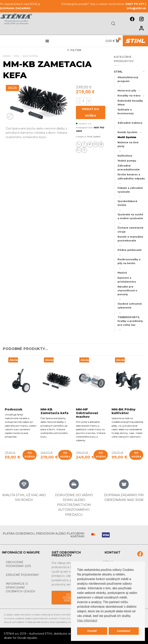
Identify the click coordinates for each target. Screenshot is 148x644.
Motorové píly (127, 91)
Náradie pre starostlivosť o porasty (127, 291)
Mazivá (122, 273)
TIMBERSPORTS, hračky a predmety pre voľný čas (130, 321)
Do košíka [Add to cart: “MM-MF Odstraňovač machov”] (101, 455)
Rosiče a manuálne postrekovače (130, 239)
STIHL (17, 56)
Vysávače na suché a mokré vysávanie (130, 216)
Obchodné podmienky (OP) (18, 564)
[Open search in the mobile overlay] (113, 24)
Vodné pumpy (127, 161)
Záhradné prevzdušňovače (129, 168)
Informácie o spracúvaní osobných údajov (21, 588)
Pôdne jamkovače (130, 250)
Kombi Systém (127, 132)
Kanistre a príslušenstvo (127, 280)
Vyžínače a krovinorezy (126, 111)
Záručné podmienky (22, 575)
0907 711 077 (135, 4)
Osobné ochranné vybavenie (130, 306)
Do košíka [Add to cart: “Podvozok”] (30, 455)
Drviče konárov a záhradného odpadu (131, 176)
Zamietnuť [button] (124, 631)
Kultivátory (125, 156)
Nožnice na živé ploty (128, 144)
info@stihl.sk (136, 8)
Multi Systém (30, 56)
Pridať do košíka (91, 112)
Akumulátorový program (128, 79)
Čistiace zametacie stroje (130, 230)
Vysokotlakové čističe (127, 203)
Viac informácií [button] (87, 620)
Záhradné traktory (130, 123)
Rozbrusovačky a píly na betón (129, 261)
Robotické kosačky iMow (130, 103)
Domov (7, 56)
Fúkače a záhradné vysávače (130, 190)
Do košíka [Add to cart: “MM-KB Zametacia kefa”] (65, 455)
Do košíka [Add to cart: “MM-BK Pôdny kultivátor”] (136, 455)
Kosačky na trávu (129, 96)
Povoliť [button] (92, 631)
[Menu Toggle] (47, 41)
